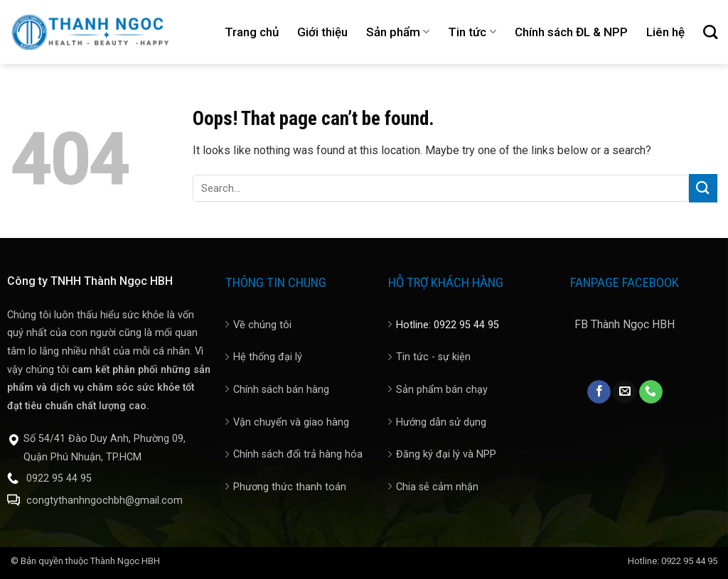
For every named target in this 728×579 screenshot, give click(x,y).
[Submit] (703, 188)
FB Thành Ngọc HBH (625, 324)
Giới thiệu (322, 32)
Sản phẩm (398, 32)
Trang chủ (252, 32)
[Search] (710, 32)
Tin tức (472, 32)
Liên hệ (665, 32)
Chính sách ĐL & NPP (571, 32)
